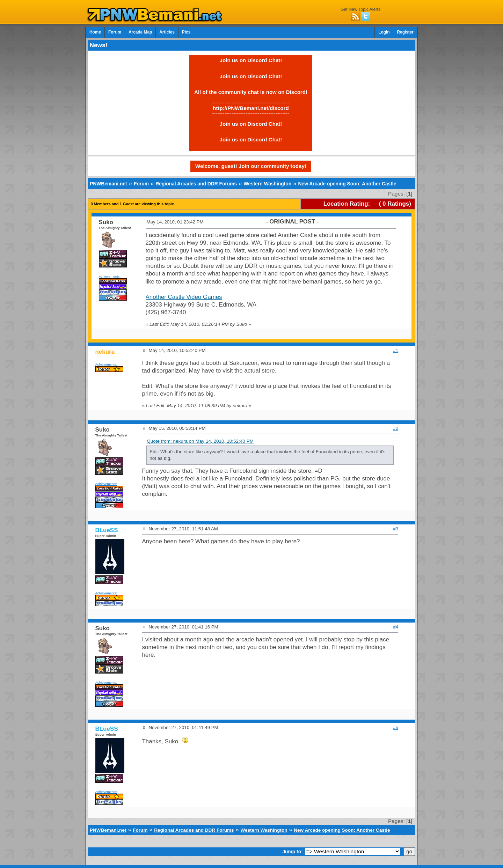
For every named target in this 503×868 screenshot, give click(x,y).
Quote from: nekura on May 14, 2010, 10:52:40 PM (200, 441)
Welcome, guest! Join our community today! (251, 166)
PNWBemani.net (108, 184)
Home (95, 32)
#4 (396, 627)
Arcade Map (140, 32)
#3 (396, 529)
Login (384, 32)
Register (405, 32)
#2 (396, 428)
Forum (115, 32)
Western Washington (267, 184)
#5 (396, 727)
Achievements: (110, 276)
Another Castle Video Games (184, 297)
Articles (167, 32)
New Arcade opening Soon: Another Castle (347, 184)
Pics (186, 32)
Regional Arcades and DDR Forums (196, 184)
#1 (396, 350)
